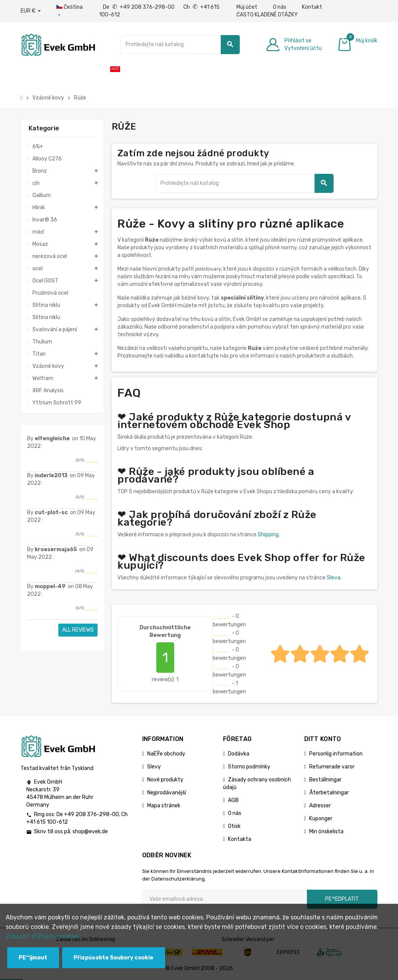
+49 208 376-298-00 (91, 814)
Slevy (154, 767)
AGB (233, 800)
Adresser (320, 806)
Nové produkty (165, 780)
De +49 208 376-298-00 (139, 7)
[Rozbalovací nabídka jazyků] (70, 11)
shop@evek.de (90, 832)
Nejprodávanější (167, 793)
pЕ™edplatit (342, 899)
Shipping (268, 535)
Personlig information (336, 754)
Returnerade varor (332, 767)
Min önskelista (326, 832)
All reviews (78, 630)
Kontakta (240, 839)
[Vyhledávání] (180, 45)
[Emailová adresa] (225, 899)
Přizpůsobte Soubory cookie (113, 958)
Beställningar (325, 780)
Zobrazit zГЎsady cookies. (43, 936)
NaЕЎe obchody (166, 754)
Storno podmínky (249, 767)
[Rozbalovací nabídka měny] (31, 11)
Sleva (334, 578)
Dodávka (239, 754)
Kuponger (321, 819)
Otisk (234, 826)
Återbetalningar (329, 793)
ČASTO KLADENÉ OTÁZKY (267, 15)
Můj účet (247, 7)
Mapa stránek (164, 806)
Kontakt (312, 7)
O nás (280, 7)
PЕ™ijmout (33, 958)
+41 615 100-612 (47, 822)
